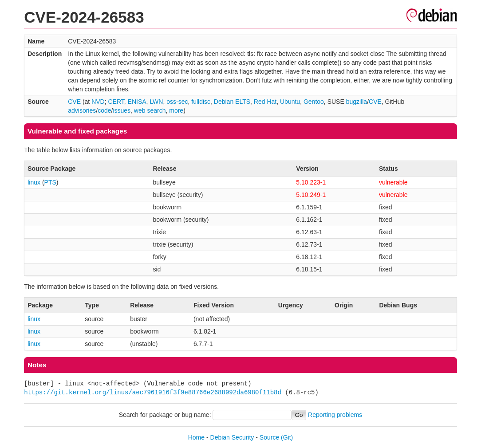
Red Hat (265, 102)
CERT (116, 102)
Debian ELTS (232, 102)
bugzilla (357, 102)
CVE (74, 102)
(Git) (287, 437)
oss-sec (177, 102)
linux (34, 182)
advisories (82, 110)
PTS (50, 182)
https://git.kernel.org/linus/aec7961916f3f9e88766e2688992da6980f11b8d (153, 392)
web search (150, 110)
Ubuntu (290, 102)
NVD (98, 102)
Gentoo (314, 102)
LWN (156, 102)
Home (196, 437)
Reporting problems (335, 415)
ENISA (137, 102)
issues (122, 110)
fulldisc (201, 102)
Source (269, 437)
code (104, 110)
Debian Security (232, 437)
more (176, 110)
